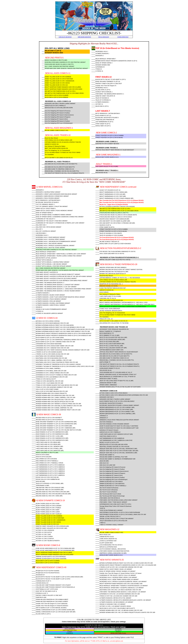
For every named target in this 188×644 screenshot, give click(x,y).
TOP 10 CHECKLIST (104, 37)
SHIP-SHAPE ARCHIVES (84, 37)
